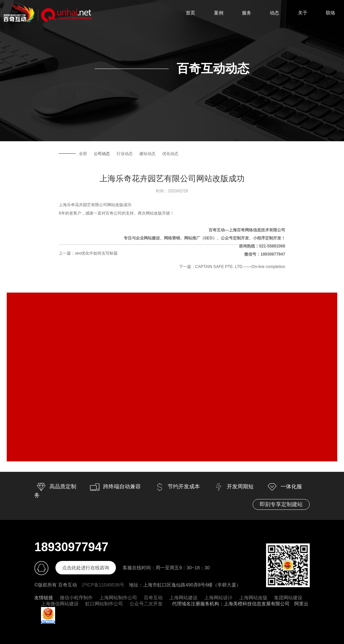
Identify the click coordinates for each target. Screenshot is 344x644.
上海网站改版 (253, 598)
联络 (331, 13)
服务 (247, 13)
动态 (274, 13)
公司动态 (102, 154)
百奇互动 (153, 598)
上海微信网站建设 (60, 604)
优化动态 (170, 154)
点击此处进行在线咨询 (86, 568)
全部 (83, 154)
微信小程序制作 (76, 598)
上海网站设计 (218, 598)
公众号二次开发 (146, 604)
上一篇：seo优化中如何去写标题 (88, 253)
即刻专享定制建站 (281, 504)
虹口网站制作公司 (104, 604)
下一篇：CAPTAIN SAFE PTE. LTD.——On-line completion (232, 267)
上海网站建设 (183, 598)
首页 (190, 13)
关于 (303, 13)
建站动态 (147, 154)
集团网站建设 (288, 598)
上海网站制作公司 (118, 598)
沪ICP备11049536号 (103, 585)
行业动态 (125, 154)
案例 (219, 13)
